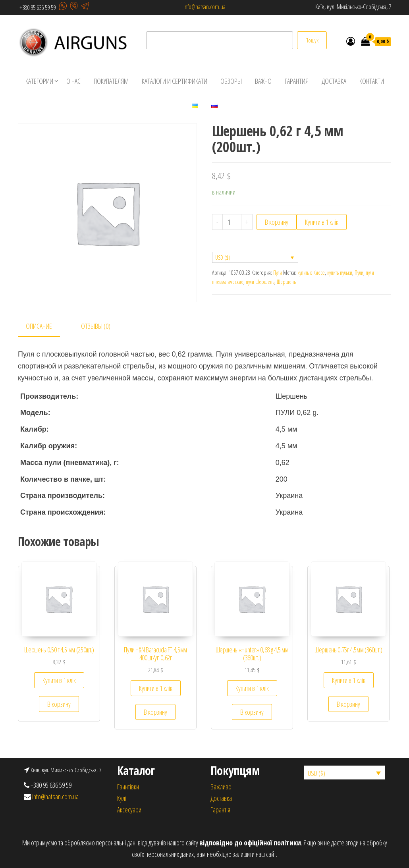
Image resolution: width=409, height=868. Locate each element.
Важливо (221, 787)
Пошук (312, 40)
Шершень (286, 282)
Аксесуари (129, 810)
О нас (73, 81)
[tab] (45, 327)
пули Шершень (260, 282)
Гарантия (297, 81)
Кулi (122, 798)
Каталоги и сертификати (175, 81)
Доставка (334, 81)
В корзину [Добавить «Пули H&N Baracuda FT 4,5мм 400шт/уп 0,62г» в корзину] (155, 712)
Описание (39, 326)
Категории (39, 81)
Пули (278, 273)
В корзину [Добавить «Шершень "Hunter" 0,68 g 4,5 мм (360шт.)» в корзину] (252, 712)
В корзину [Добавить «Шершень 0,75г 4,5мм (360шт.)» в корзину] (348, 704)
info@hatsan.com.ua (204, 7)
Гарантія (220, 810)
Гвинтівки (128, 787)
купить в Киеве (311, 273)
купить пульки (340, 273)
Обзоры (231, 81)
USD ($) (223, 258)
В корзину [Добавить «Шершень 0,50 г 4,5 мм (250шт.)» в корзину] (59, 704)
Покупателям (111, 81)
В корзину (277, 222)
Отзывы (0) (96, 326)
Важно (263, 81)
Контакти (372, 81)
